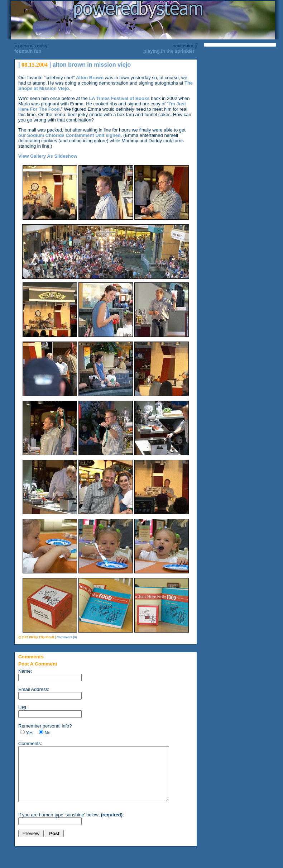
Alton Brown (90, 78)
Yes (30, 733)
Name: (25, 671)
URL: (24, 708)
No (47, 733)
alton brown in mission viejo (92, 65)
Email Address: (34, 689)
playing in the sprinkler (169, 51)
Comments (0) (67, 637)
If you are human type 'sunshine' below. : (71, 826)
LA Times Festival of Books (119, 98)
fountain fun (28, 51)
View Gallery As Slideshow (48, 156)
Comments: (30, 743)
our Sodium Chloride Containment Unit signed (69, 135)
